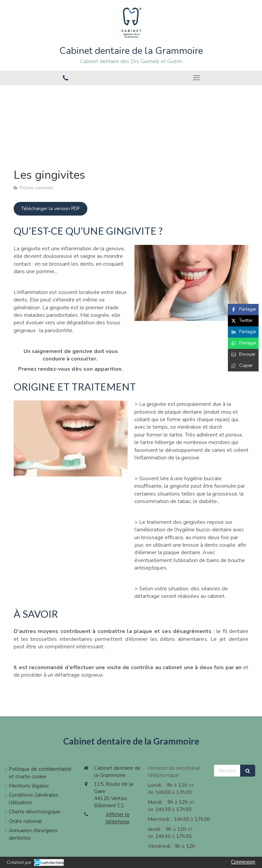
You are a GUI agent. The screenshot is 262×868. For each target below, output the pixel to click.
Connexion (243, 862)
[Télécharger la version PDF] (50, 209)
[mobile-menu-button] (196, 78)
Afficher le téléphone (118, 818)
